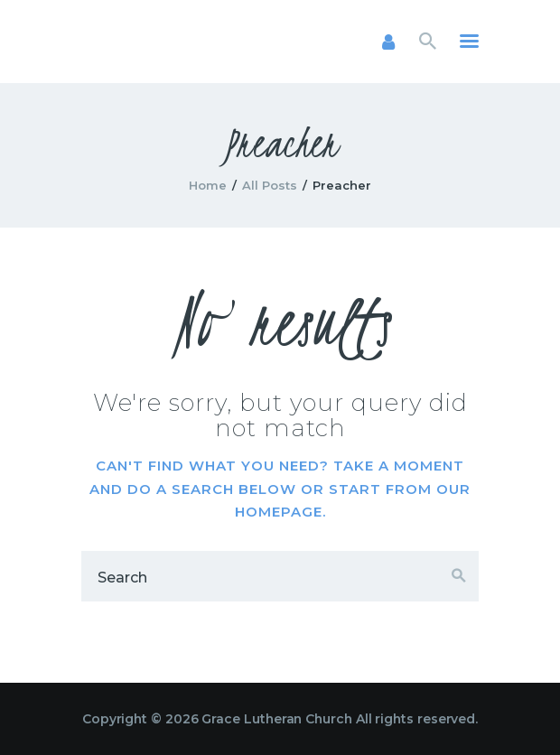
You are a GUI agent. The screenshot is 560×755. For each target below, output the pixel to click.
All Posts (270, 185)
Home (208, 185)
